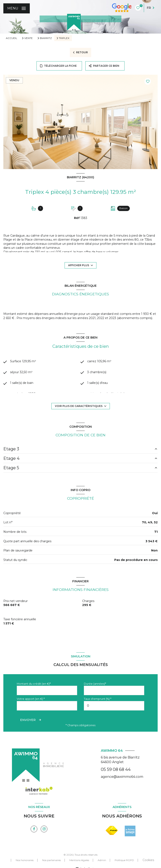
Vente (29, 38)
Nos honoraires (25, 860)
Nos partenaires (51, 860)
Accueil (12, 38)
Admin (102, 860)
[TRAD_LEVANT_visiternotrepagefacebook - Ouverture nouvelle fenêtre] (34, 829)
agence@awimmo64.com (122, 777)
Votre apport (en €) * (31, 699)
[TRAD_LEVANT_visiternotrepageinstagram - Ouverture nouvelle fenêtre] (44, 829)
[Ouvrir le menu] (17, 8)
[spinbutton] (114, 706)
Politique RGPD (124, 860)
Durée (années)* (95, 684)
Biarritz (46, 38)
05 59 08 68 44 (116, 769)
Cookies (148, 860)
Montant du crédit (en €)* (34, 684)
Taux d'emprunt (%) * (98, 699)
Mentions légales (79, 860)
